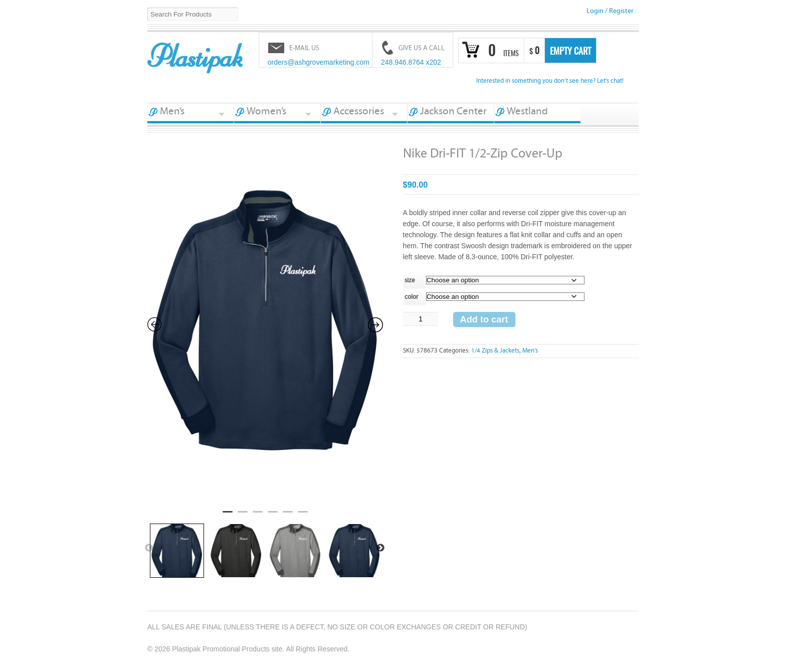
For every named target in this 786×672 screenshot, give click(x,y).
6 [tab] (303, 516)
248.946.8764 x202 (411, 62)
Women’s (266, 111)
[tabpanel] (265, 325)
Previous (149, 548)
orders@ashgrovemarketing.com (319, 62)
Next (380, 548)
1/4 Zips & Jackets (495, 351)
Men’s (172, 111)
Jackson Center (453, 111)
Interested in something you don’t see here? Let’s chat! (550, 81)
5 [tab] (288, 516)
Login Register (610, 11)
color (411, 297)
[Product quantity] (421, 319)
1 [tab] (228, 516)
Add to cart (484, 319)
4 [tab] (273, 516)
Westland (527, 111)
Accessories (359, 111)
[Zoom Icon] (265, 323)
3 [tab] (258, 516)
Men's (530, 351)
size (410, 281)
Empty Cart (570, 52)
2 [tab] (243, 516)
